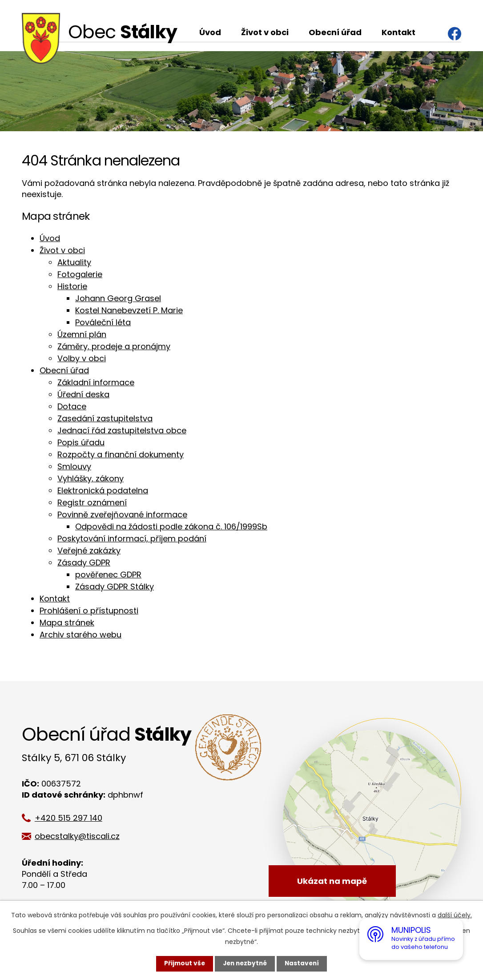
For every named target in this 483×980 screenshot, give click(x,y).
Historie (72, 286)
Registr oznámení (92, 502)
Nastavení (304, 964)
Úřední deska (83, 394)
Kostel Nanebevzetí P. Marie (129, 310)
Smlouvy (74, 466)
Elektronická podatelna (103, 490)
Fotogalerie (80, 274)
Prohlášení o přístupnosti (89, 611)
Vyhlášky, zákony (91, 478)
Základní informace (96, 382)
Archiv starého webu (80, 635)
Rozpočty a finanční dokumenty (121, 454)
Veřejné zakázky (89, 550)
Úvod (210, 32)
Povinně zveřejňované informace (122, 514)
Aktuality (74, 262)
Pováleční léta (103, 322)
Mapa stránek (67, 623)
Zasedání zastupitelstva (105, 418)
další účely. (455, 915)
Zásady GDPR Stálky (115, 587)
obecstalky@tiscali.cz (80, 836)
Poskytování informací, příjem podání (132, 538)
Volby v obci (82, 358)
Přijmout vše (183, 964)
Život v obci (265, 32)
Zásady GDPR (84, 563)
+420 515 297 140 (72, 818)
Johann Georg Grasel (118, 298)
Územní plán (82, 334)
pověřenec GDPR (108, 575)
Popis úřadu (81, 442)
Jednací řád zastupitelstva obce (122, 430)
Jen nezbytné (245, 964)
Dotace (72, 406)
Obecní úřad (335, 32)
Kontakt (398, 32)
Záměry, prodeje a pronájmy (114, 346)
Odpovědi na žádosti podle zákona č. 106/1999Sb (171, 526)
